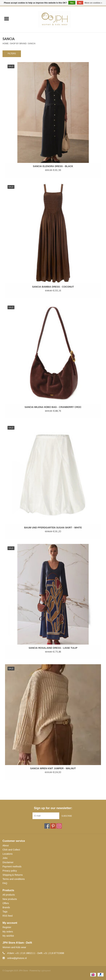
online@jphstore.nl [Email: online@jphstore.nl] (17, 958)
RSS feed (8, 916)
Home (6, 44)
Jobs (5, 858)
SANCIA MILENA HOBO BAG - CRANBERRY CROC (53, 407)
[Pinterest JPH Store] (53, 826)
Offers (6, 903)
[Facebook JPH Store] (47, 826)
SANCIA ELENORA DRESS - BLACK (53, 166)
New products (10, 899)
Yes (72, 3)
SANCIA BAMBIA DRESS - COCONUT (53, 287)
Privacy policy (10, 871)
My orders (8, 932)
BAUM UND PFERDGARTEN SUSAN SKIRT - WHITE (53, 528)
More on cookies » (93, 3)
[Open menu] (7, 19)
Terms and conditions (14, 879)
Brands (6, 907)
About (6, 846)
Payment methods (12, 867)
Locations (8, 854)
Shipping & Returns (13, 875)
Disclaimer (8, 862)
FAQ (5, 883)
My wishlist (8, 936)
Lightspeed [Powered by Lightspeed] (46, 971)
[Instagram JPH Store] (59, 826)
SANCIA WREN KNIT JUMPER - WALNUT (53, 769)
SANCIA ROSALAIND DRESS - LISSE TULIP (53, 648)
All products (9, 895)
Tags (5, 912)
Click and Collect (11, 850)
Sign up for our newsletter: (53, 808)
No (80, 3)
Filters (12, 54)
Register (7, 927)
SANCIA (32, 44)
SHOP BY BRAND (18, 44)
